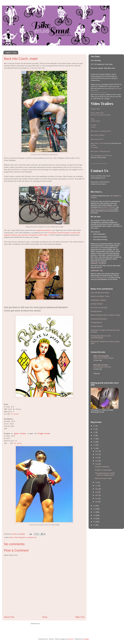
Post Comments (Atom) (49, 624)
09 (94, 519)
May (97, 489)
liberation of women (108, 207)
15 (94, 445)
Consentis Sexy (93, 126)
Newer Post (9, 617)
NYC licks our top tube (99, 308)
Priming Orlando (97, 326)
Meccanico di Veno (101, 365)
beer (11, 537)
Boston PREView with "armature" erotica (105, 315)
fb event (15, 414)
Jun (97, 486)
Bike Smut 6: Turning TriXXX (101, 131)
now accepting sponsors (100, 277)
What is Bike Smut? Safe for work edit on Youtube (101, 114)
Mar (97, 495)
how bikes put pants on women (102, 209)
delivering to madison (99, 300)
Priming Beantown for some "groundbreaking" (101, 337)
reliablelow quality (94, 146)
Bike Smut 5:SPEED (98, 135)
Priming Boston (96, 323)
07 (94, 525)
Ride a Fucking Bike (101, 356)
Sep (97, 461)
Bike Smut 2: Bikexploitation (100, 151)
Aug (97, 464)
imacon (71, 639)
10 (94, 515)
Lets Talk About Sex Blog (100, 293)
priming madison (97, 304)
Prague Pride (44, 434)
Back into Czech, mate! (103, 478)
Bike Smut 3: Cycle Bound (100, 143)
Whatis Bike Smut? (95, 120)
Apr (97, 492)
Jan (97, 502)
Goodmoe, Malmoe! (102, 467)
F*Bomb (97, 374)
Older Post (80, 617)
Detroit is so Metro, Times (100, 296)
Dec (97, 451)
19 (94, 432)
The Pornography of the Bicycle (101, 155)
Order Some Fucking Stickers (104, 358)
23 (94, 426)
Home (45, 617)
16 (94, 442)
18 (94, 435)
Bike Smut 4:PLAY (97, 139)
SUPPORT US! (97, 271)
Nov (97, 454)
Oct (97, 458)
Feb (97, 498)
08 (94, 522)
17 (94, 439)
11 (94, 512)
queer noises (20, 434)
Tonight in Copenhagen (103, 470)
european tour (31, 537)
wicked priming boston (99, 319)
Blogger (86, 639)
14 (94, 448)
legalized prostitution (44, 230)
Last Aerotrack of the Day (102, 367)
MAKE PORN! (98, 263)
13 (94, 506)
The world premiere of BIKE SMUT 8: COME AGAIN (105, 474)
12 (94, 509)
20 (94, 429)
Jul (97, 482)
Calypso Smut (95, 109)
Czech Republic (20, 537)
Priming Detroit (96, 311)
